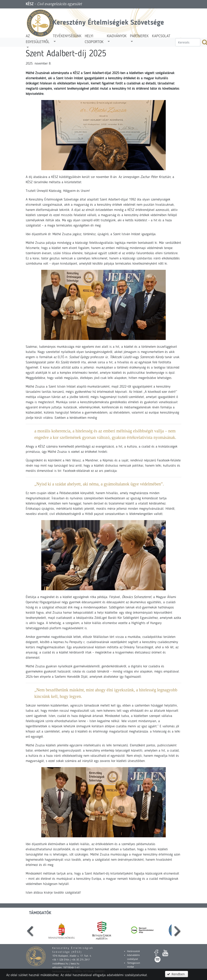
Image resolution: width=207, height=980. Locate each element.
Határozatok (133, 951)
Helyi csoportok (94, 39)
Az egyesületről (37, 39)
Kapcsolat (161, 36)
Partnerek (139, 36)
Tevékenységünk (67, 36)
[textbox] (188, 42)
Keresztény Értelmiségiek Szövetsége (108, 23)
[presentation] (30, 930)
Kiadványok (117, 36)
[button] (177, 974)
